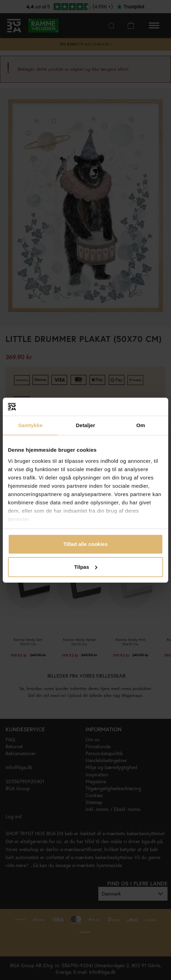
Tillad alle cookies (85, 544)
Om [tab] (141, 425)
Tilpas (86, 567)
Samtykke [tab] (30, 425)
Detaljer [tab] (85, 425)
